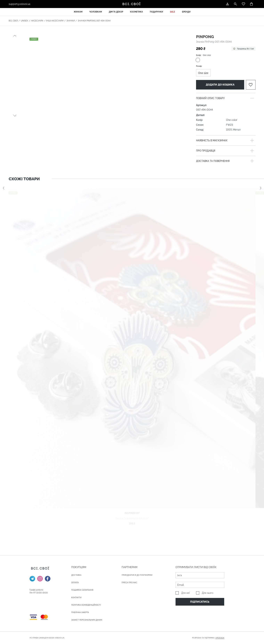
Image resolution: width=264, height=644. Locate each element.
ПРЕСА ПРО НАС (129, 583)
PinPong (205, 37)
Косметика (136, 12)
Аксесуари (37, 21)
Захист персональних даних (87, 620)
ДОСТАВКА (76, 575)
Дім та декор (116, 12)
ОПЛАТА (75, 583)
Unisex (24, 21)
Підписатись (200, 602)
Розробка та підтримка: (208, 638)
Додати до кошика (220, 85)
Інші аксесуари (55, 21)
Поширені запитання (82, 590)
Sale (172, 12)
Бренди (186, 12)
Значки (71, 21)
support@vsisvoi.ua (19, 4)
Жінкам (78, 12)
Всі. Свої (13, 21)
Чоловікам (96, 12)
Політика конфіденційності (86, 605)
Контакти (76, 598)
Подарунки (156, 12)
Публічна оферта (80, 612)
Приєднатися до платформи (137, 575)
